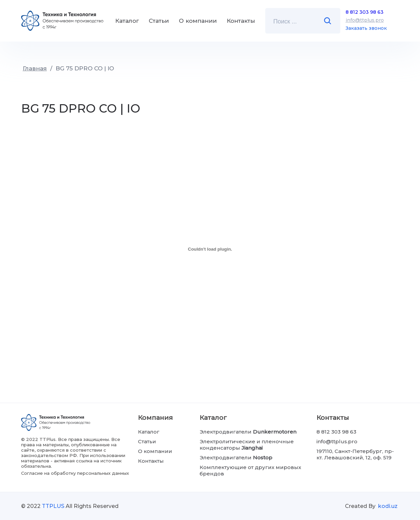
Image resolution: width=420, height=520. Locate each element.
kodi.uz (388, 506)
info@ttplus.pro (365, 20)
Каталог (127, 21)
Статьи (159, 21)
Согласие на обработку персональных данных (75, 473)
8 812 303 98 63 (365, 12)
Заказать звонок (366, 28)
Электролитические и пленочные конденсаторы (247, 445)
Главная (35, 68)
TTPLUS (53, 506)
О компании (198, 21)
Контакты (241, 21)
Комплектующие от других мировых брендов (250, 470)
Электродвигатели (248, 432)
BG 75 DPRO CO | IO (85, 68)
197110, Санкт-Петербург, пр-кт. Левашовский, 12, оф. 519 (355, 454)
